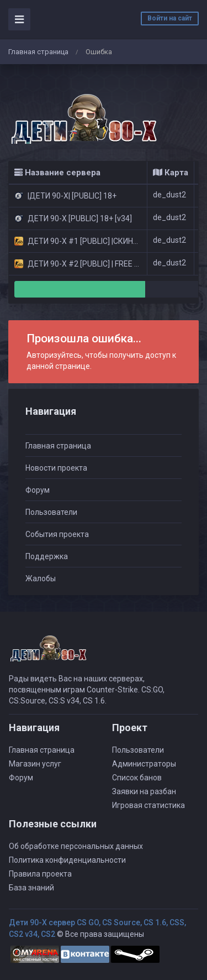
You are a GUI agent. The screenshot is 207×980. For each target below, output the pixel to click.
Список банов (137, 778)
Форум (38, 490)
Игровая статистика (148, 805)
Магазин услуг (35, 764)
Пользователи (51, 512)
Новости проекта (56, 468)
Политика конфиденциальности (67, 860)
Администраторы (144, 764)
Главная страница (38, 52)
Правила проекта (40, 874)
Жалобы (41, 578)
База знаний (31, 888)
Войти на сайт (170, 18)
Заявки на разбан (144, 791)
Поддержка (47, 556)
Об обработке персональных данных (76, 846)
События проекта (57, 534)
